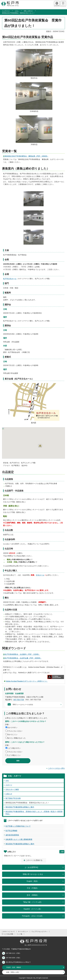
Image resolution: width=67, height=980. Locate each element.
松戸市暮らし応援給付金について (18, 826)
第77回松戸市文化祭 (13, 798)
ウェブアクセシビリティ (40, 932)
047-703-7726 (19, 700)
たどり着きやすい (14, 748)
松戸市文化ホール (10, 279)
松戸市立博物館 (11, 831)
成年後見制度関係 (12, 835)
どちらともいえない (15, 731)
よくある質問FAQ (31, 867)
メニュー (63, 4)
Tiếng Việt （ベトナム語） (33, 902)
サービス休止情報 (7, 934)
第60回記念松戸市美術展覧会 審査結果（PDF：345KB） (27, 156)
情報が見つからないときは (33, 874)
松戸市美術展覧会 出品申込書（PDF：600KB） (23, 658)
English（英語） (33, 881)
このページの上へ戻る (56, 768)
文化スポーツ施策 (12, 789)
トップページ (6, 11)
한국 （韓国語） (33, 895)
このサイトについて (8, 932)
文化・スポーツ (28, 11)
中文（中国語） (33, 888)
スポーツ (9, 785)
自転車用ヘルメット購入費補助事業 (19, 839)
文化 (7, 781)
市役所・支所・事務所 (14, 967)
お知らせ (9, 794)
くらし (17, 11)
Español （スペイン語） (33, 909)
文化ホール (40, 575)
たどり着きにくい (14, 755)
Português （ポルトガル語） (33, 916)
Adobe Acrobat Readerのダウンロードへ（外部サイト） (27, 681)
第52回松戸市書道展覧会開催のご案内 (20, 807)
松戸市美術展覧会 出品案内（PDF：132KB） (22, 654)
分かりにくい (12, 735)
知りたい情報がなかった (17, 738)
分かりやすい (12, 728)
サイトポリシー (23, 932)
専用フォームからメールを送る (23, 705)
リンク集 (19, 934)
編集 (63, 852)
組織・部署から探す (13, 972)
